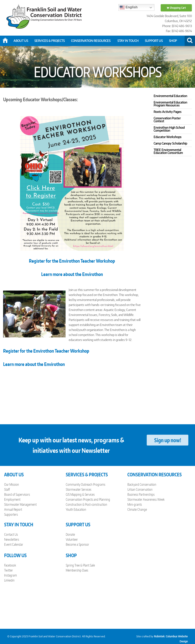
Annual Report (13, 509)
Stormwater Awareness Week (146, 499)
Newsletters (12, 539)
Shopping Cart (176, 8)
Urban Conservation (140, 489)
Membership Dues (77, 570)
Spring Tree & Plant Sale (80, 565)
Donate (70, 534)
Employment (12, 499)
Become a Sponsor (77, 544)
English (129, 7)
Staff (7, 489)
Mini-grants (135, 504)
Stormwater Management (20, 504)
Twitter (9, 570)
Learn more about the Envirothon (72, 274)
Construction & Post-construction (86, 504)
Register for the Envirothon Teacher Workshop (46, 351)
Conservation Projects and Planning (88, 499)
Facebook (10, 565)
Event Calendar (14, 544)
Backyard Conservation (142, 484)
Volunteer (72, 539)
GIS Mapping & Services (80, 494)
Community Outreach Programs (86, 484)
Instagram (11, 575)
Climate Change (137, 509)
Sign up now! (168, 440)
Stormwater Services (79, 489)
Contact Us (11, 534)
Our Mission (12, 484)
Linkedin (9, 580)
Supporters (11, 514)
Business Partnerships (141, 494)
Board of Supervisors (17, 494)
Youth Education (76, 509)
